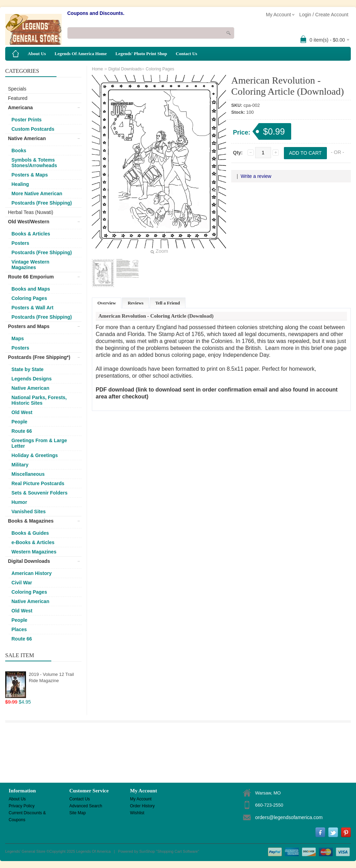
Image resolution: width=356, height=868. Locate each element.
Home (97, 69)
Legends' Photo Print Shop (141, 54)
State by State (28, 369)
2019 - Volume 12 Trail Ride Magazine (51, 677)
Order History (142, 806)
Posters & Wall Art (32, 308)
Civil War (22, 583)
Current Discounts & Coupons (27, 813)
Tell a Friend (168, 303)
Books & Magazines (31, 521)
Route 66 (22, 431)
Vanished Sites (29, 512)
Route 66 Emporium (31, 277)
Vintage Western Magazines (30, 265)
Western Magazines (34, 552)
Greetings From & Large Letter (39, 443)
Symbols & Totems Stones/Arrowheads (34, 163)
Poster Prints (27, 120)
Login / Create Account (324, 15)
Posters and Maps (29, 326)
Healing (20, 184)
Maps (18, 338)
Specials (17, 89)
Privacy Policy (22, 806)
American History (32, 573)
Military (20, 465)
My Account (141, 799)
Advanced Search (86, 806)
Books (19, 151)
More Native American (37, 194)
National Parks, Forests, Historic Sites (39, 400)
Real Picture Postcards (38, 483)
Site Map (77, 813)
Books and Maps (31, 289)
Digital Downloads (29, 561)
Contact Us (186, 54)
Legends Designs (32, 379)
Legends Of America (94, 851)
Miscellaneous (28, 474)
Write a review (256, 176)
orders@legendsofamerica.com (289, 817)
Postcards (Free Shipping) (42, 203)
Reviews (136, 303)
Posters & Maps (30, 175)
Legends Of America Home (81, 54)
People (19, 422)
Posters (20, 243)
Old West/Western (29, 222)
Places (19, 629)
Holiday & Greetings (35, 455)
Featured (18, 98)
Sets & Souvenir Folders (40, 493)
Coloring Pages (29, 298)
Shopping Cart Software (178, 851)
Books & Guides (30, 533)
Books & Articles (31, 234)
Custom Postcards (33, 129)
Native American (27, 138)
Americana (20, 108)
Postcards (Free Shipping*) (39, 357)
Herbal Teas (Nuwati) (31, 212)
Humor (19, 502)
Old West (22, 412)
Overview (107, 303)
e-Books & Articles (33, 542)
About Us (37, 54)
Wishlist (137, 813)
